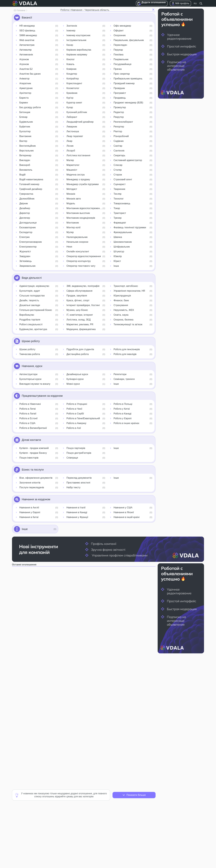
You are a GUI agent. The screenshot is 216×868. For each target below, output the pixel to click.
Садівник (119, 141)
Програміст (120, 93)
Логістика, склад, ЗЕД (79, 320)
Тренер (118, 218)
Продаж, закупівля (77, 296)
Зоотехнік (72, 26)
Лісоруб (71, 151)
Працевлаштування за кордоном (42, 396)
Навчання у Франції (77, 517)
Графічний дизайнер (31, 189)
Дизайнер (25, 208)
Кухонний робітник (77, 112)
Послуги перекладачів (32, 487)
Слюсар (118, 165)
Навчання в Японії (124, 512)
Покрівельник (121, 59)
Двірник (24, 203)
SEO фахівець (27, 31)
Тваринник (119, 189)
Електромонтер (28, 247)
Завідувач (25, 256)
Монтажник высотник (78, 213)
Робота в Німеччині (30, 404)
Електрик (24, 237)
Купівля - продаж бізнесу (33, 453)
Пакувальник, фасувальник (129, 40)
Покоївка (118, 55)
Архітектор (25, 93)
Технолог (119, 199)
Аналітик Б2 (26, 69)
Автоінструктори (28, 374)
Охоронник (120, 35)
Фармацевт (120, 223)
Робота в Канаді (122, 414)
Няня (69, 247)
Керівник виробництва (79, 50)
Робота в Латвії (28, 414)
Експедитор (26, 232)
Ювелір (118, 256)
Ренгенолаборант (123, 122)
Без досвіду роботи (30, 107)
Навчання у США (123, 508)
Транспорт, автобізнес (126, 286)
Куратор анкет (74, 103)
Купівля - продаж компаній (34, 448)
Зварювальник (27, 266)
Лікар (69, 141)
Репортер (119, 127)
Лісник (70, 146)
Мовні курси (73, 384)
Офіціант (119, 31)
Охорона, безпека (123, 320)
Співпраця (72, 458)
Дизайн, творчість (29, 300)
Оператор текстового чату (81, 266)
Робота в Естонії (28, 418)
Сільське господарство (32, 296)
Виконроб (25, 165)
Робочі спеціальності (31, 324)
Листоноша (73, 131)
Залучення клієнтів (30, 483)
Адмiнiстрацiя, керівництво (34, 286)
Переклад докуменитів (79, 478)
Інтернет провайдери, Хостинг (83, 305)
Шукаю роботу (31, 341)
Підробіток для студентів (80, 349)
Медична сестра (76, 175)
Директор (25, 213)
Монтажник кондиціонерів (81, 218)
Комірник (71, 69)
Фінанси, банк (121, 300)
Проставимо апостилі (78, 483)
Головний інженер (29, 184)
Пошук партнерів (76, 448)
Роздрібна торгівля (30, 320)
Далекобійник (27, 199)
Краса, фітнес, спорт (78, 300)
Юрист (117, 261)
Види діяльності (32, 278)
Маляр (70, 160)
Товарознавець (122, 203)
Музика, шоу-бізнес (77, 310)
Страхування (121, 305)
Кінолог (71, 59)
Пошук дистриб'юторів (79, 453)
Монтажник (73, 223)
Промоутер (120, 107)
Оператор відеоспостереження (84, 256)
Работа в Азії (74, 428)
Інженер (71, 31)
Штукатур (119, 251)
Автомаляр (25, 50)
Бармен (24, 103)
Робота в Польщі (123, 404)
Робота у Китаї (122, 409)
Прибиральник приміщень (128, 79)
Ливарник (72, 127)
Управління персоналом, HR (129, 291)
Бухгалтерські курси (30, 379)
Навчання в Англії (29, 508)
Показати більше (136, 795)
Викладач (25, 160)
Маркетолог (73, 165)
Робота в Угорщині (77, 404)
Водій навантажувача (31, 179)
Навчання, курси (32, 366)
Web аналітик (27, 40)
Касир (70, 45)
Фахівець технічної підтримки (130, 227)
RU (195, 3)
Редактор (119, 112)
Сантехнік (119, 151)
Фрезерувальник (123, 232)
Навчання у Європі (30, 512)
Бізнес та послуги (33, 470)
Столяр (118, 170)
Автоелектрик (27, 45)
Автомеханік (26, 55)
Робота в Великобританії (33, 428)
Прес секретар (122, 74)
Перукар (118, 50)
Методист (72, 189)
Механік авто (74, 199)
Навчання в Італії (76, 508)
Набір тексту (73, 487)
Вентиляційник (28, 146)
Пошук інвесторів (29, 458)
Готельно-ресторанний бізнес (36, 310)
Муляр (70, 232)
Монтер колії (73, 227)
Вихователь (26, 170)
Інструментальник (76, 40)
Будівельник (26, 122)
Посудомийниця (122, 64)
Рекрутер (119, 117)
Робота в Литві (28, 409)
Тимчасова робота (30, 354)
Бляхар (23, 117)
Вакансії (27, 18)
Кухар (70, 107)
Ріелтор (118, 131)
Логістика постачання (78, 155)
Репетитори (120, 374)
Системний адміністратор (128, 160)
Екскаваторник (28, 227)
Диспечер (25, 218)
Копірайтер (73, 79)
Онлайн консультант (78, 251)
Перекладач (120, 45)
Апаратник (25, 83)
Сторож (118, 175)
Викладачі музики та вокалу (35, 384)
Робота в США (27, 423)
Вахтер (23, 141)
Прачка (118, 69)
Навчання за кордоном (36, 499)
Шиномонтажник (123, 242)
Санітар (118, 146)
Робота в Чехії (74, 409)
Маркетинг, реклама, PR (80, 324)
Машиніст (72, 170)
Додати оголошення (154, 2)
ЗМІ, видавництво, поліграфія (83, 286)
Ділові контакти (31, 440)
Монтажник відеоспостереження (84, 208)
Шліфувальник (122, 247)
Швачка (118, 237)
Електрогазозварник (31, 242)
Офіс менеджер (122, 26)
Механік (71, 194)
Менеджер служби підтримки (83, 184)
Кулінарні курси (75, 379)
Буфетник (25, 127)
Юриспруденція (122, 296)
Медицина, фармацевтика (81, 329)
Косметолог (73, 88)
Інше (116, 384)
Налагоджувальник (77, 237)
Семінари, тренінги (124, 379)
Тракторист (120, 213)
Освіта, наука (121, 315)
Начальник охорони (77, 242)
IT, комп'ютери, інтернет (80, 315)
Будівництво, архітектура (33, 329)
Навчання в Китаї (29, 517)
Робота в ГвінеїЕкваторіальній (83, 418)
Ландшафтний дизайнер (80, 122)
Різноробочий (121, 136)
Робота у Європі (123, 418)
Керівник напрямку (77, 55)
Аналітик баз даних (30, 74)
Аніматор (24, 79)
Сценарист (120, 184)
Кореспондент (74, 83)
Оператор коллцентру (79, 261)
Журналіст (25, 251)
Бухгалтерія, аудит (30, 291)
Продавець (120, 98)
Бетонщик (25, 112)
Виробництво (27, 315)
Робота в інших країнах (126, 423)
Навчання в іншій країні (127, 517)
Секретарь (119, 155)
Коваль (70, 64)
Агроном (24, 59)
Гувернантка (26, 194)
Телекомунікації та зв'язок (128, 324)
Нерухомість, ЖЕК (124, 310)
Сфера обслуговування (79, 291)
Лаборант (72, 117)
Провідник (119, 88)
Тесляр (118, 194)
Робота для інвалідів (125, 354)
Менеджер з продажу (78, 179)
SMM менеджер (28, 35)
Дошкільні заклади (30, 305)
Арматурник (26, 88)
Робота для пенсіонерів (127, 349)
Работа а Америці (76, 423)
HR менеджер (27, 26)
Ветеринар (25, 155)
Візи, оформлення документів (36, 478)
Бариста (24, 98)
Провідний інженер (124, 83)
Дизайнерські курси (77, 374)
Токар (117, 208)
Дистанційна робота (78, 354)
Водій (22, 175)
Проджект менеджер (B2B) (128, 103)
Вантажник (25, 136)
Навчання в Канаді (77, 512)
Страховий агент (123, 179)
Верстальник (26, 151)
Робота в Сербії (75, 414)
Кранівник (72, 93)
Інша (116, 266)
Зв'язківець (26, 261)
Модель (71, 203)
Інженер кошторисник (78, 35)
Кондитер (72, 74)
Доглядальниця (28, 223)
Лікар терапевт (75, 136)
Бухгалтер (25, 131)
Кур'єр (70, 98)
